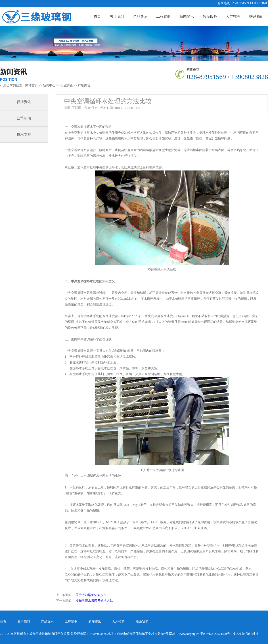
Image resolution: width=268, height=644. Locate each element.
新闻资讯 (187, 16)
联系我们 (256, 16)
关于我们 (117, 16)
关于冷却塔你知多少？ (91, 595)
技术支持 (24, 134)
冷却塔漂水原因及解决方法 (94, 601)
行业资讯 (67, 85)
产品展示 (140, 16)
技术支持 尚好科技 (245, 634)
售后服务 (210, 16)
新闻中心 (49, 85)
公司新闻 (24, 118)
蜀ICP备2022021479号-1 (216, 634)
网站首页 (31, 85)
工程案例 (163, 16)
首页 (97, 16)
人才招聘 (233, 16)
